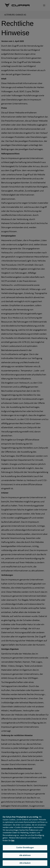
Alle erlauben (25, 863)
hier (13, 840)
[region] (25, 839)
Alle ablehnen (25, 855)
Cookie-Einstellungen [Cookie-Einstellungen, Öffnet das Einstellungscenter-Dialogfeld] (25, 848)
